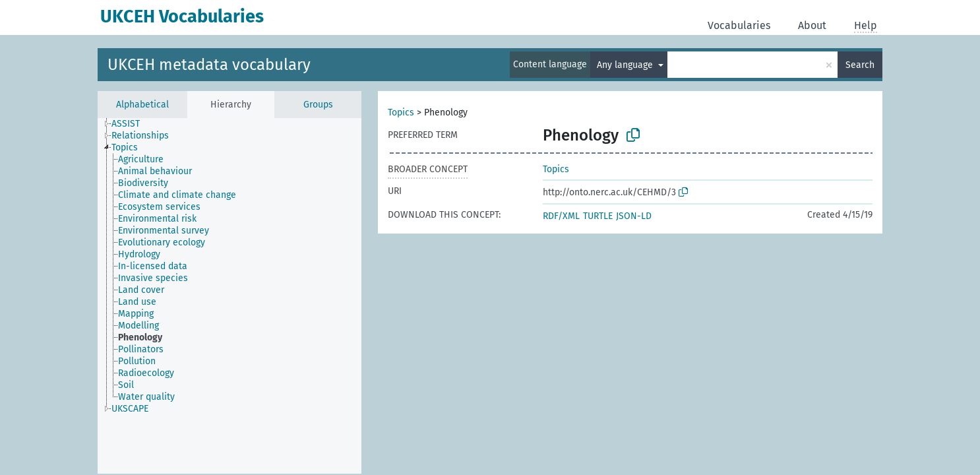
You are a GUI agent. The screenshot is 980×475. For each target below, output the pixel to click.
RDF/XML (561, 216)
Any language (626, 65)
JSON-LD (634, 216)
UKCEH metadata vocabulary (209, 65)
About (812, 25)
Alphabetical (142, 105)
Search (860, 65)
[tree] (230, 296)
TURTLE (598, 216)
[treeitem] (131, 124)
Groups (318, 105)
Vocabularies (739, 25)
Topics (401, 112)
